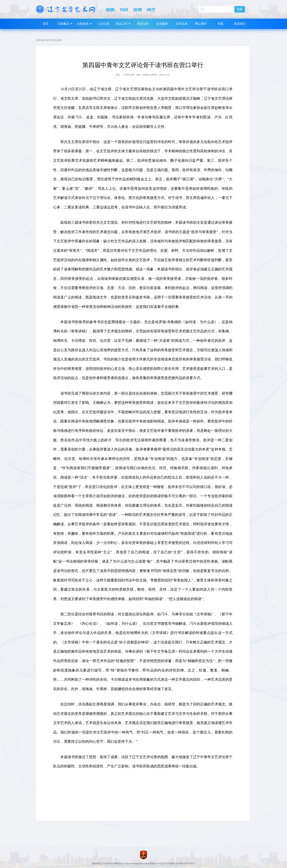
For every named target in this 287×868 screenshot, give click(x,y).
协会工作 (45, 40)
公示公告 (104, 24)
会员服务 (162, 24)
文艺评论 (53, 40)
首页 (46, 24)
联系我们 (240, 24)
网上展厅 (201, 24)
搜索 (240, 9)
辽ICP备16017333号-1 (186, 864)
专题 (220, 24)
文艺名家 (182, 24)
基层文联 (143, 24)
